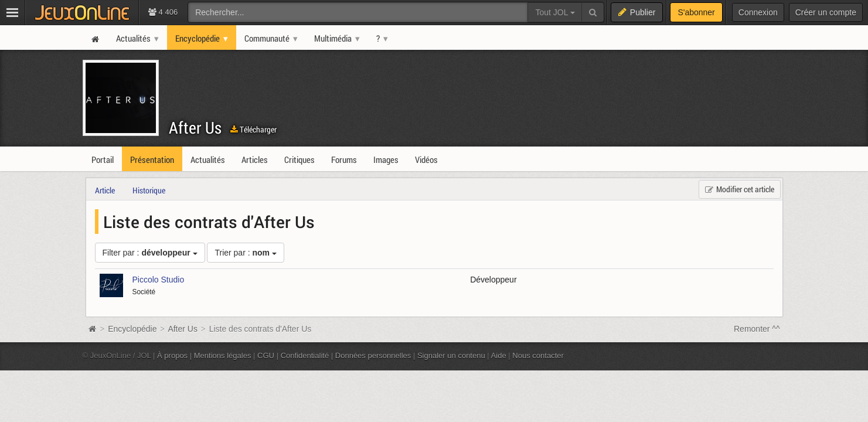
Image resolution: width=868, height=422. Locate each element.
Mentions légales (223, 355)
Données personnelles (373, 355)
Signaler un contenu (451, 355)
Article (105, 190)
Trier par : (246, 253)
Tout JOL (555, 12)
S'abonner (696, 12)
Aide (499, 355)
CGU (266, 355)
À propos (172, 355)
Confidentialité (305, 355)
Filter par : (150, 253)
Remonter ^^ (757, 329)
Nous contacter (538, 355)
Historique (149, 190)
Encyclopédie (132, 329)
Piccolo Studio (159, 280)
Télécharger (253, 129)
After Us (195, 127)
